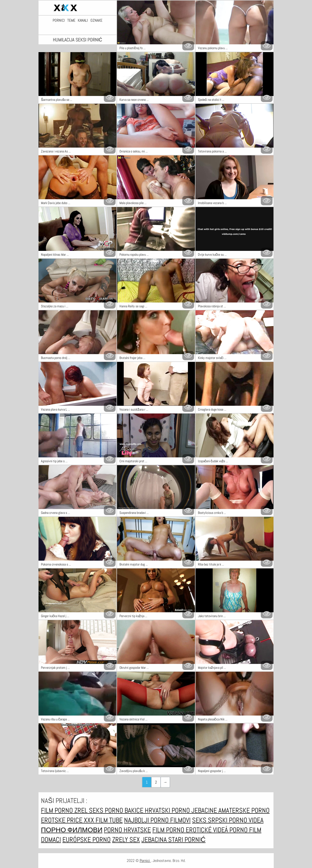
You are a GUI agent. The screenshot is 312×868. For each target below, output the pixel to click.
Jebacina (155, 840)
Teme (71, 20)
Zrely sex (126, 840)
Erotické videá (208, 830)
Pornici (59, 20)
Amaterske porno (244, 810)
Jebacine (205, 810)
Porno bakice (125, 810)
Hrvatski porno (168, 810)
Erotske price (62, 820)
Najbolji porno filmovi (157, 820)
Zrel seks (90, 810)
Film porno (58, 810)
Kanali (83, 20)
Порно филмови (72, 830)
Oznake (96, 20)
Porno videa (246, 820)
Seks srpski (210, 820)
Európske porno (87, 840)
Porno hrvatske (127, 830)
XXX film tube (103, 820)
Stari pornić (187, 840)
